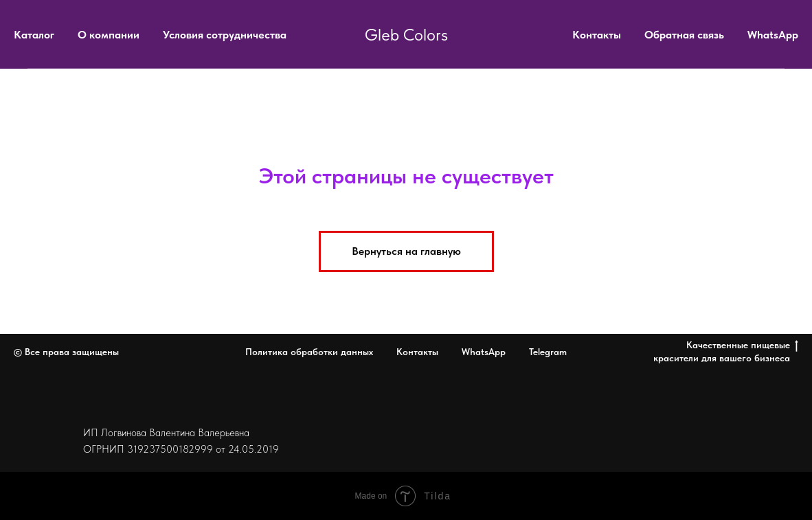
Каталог (34, 35)
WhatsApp (773, 35)
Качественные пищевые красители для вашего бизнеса (726, 351)
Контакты (597, 35)
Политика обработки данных (309, 352)
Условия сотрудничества (225, 35)
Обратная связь (684, 35)
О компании (109, 35)
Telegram (548, 352)
